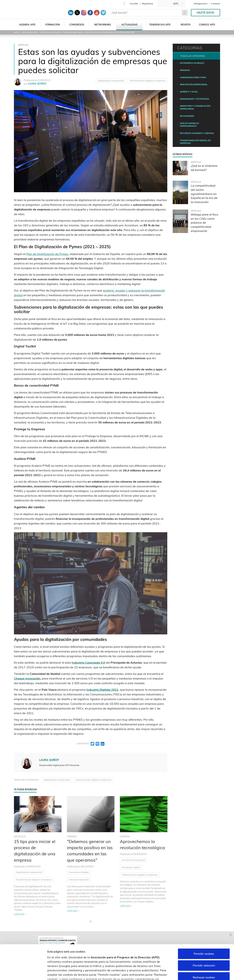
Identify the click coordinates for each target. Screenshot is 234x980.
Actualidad (129, 25)
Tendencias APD (160, 25)
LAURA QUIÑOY (37, 84)
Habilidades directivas (193, 77)
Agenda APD (27, 25)
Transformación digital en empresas (147, 81)
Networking (103, 25)
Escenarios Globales (79, 872)
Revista (186, 25)
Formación (53, 25)
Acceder (134, 4)
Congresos (77, 25)
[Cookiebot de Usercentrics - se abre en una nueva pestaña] (23, 973)
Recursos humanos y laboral (197, 133)
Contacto (216, 4)
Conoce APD (207, 25)
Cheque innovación (27, 678)
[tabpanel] (38, 856)
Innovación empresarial (134, 860)
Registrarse (147, 4)
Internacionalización (79, 880)
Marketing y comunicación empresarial (195, 107)
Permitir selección (204, 937)
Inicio (17, 32)
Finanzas (185, 70)
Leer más (19, 914)
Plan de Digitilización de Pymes (47, 254)
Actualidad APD (30, 32)
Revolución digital (131, 867)
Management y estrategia (194, 99)
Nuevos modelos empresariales (189, 125)
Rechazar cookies (204, 949)
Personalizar (192, 973)
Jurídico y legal (189, 92)
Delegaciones (201, 4)
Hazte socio (206, 13)
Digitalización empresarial (111, 81)
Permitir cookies (204, 925)
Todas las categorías (192, 56)
